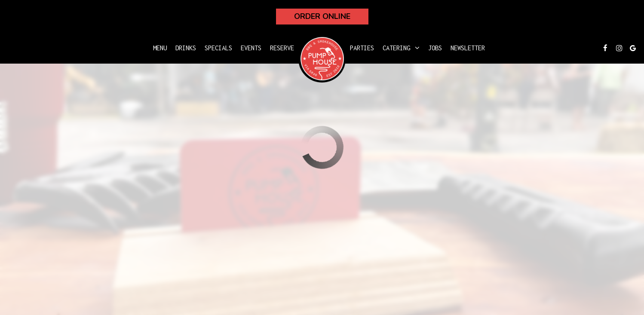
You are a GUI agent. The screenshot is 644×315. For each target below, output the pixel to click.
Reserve (282, 48)
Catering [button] (401, 48)
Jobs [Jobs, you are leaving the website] (435, 48)
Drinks (186, 48)
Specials (218, 48)
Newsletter (468, 48)
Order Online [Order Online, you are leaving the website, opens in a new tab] (322, 16)
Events (251, 48)
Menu (160, 48)
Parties (362, 48)
